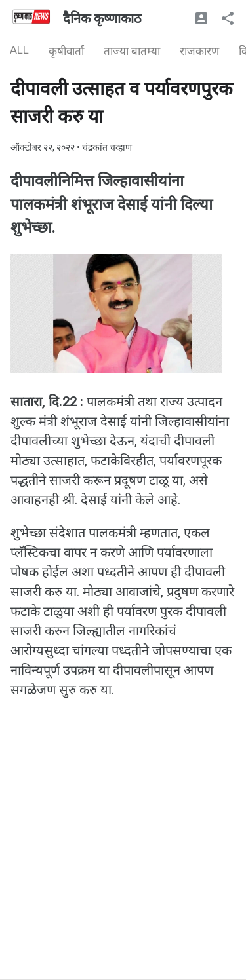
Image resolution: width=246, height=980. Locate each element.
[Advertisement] (123, 857)
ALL (19, 50)
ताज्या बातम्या (132, 51)
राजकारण (199, 51)
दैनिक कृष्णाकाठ (102, 18)
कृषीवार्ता (66, 51)
